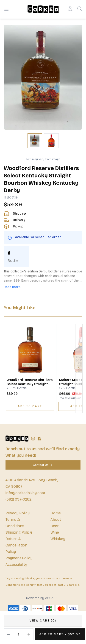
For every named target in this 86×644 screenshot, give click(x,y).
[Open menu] (6, 9)
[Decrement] (8, 634)
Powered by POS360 (42, 598)
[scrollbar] (43, 257)
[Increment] (29, 634)
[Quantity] (19, 634)
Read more (12, 287)
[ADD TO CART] (30, 406)
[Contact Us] (43, 465)
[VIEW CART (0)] (43, 621)
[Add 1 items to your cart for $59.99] (60, 634)
